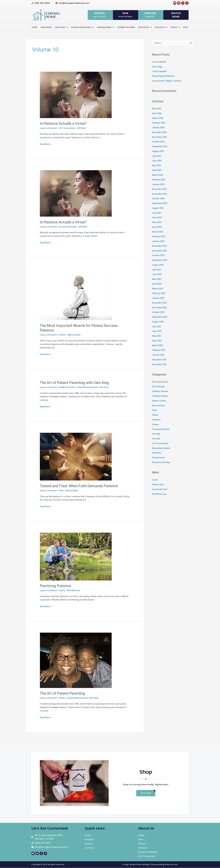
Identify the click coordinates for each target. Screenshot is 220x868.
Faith (61, 491)
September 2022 (160, 317)
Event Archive (158, 406)
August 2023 (158, 265)
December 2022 (159, 303)
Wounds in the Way (161, 462)
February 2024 (159, 236)
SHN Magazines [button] (105, 27)
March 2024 (158, 232)
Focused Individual (67, 227)
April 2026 (157, 113)
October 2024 (158, 199)
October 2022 (158, 312)
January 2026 (158, 128)
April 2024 (157, 227)
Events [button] (175, 27)
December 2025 (159, 132)
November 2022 (159, 308)
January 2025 (158, 184)
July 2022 (157, 327)
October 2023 (158, 255)
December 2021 (159, 360)
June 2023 (157, 274)
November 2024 (159, 194)
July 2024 (157, 213)
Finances (156, 420)
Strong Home (158, 458)
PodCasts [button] (161, 27)
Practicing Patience (55, 586)
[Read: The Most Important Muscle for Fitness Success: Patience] (76, 294)
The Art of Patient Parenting (62, 693)
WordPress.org (159, 494)
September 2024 (160, 203)
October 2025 (158, 142)
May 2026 (157, 109)
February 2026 (159, 123)
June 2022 (157, 331)
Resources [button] (145, 27)
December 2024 (159, 189)
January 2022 (158, 355)
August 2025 (158, 151)
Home (35, 27)
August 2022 (158, 322)
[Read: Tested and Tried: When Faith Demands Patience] (76, 456)
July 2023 (157, 270)
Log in (155, 480)
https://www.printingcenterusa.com (161, 864)
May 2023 (157, 279)
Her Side (156, 434)
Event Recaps (158, 387)
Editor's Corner (159, 401)
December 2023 (159, 246)
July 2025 (157, 156)
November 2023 (159, 251)
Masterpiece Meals (161, 448)
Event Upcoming (160, 382)
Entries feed (158, 485)
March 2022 (158, 345)
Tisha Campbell (159, 71)
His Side (156, 439)
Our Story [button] (61, 27)
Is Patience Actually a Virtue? (63, 123)
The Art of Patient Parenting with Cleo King (74, 383)
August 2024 (158, 208)
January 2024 (158, 241)
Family (62, 590)
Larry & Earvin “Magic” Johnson (167, 81)
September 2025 (160, 146)
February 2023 (159, 293)
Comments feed (160, 489)
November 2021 (159, 364)
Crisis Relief (46, 27)
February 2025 (159, 180)
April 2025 (157, 170)
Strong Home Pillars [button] (82, 27)
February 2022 (159, 350)
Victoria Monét (159, 62)
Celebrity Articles (67, 387)
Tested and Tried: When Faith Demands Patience (79, 486)
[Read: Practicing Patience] (76, 556)
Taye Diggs (157, 67)
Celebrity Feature (160, 396)
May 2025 (157, 165)
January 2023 (158, 298)
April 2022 (157, 341)
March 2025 (158, 175)
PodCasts (157, 453)
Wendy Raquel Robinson (163, 76)
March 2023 (158, 289)
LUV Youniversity (67, 128)
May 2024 (157, 222)
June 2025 (157, 161)
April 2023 (157, 284)
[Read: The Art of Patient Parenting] (76, 660)
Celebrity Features (126, 27)
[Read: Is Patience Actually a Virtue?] (76, 95)
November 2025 (159, 137)
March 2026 (158, 118)
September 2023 (160, 260)
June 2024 (157, 217)
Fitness (62, 335)
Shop (186, 27)
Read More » (46, 144)
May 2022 (157, 336)
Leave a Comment (48, 128)
